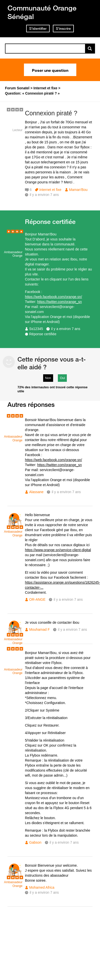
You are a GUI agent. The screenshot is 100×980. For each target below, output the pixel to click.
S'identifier (38, 29)
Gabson (35, 842)
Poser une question (50, 70)
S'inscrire (63, 29)
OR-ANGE (37, 599)
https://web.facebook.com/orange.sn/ (53, 297)
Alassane (36, 492)
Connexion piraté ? (51, 113)
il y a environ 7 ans (66, 329)
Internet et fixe (50, 190)
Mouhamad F (39, 629)
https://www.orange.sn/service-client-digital (58, 550)
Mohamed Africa (42, 887)
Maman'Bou (78, 190)
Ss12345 (36, 329)
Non (48, 378)
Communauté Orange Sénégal (42, 12)
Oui (62, 378)
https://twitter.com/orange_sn (59, 302)
